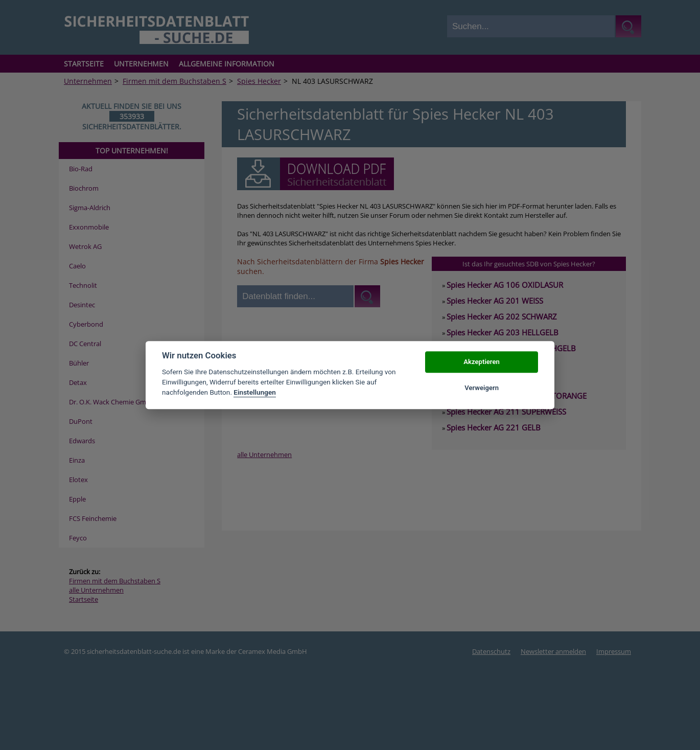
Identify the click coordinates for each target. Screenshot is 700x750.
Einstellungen (255, 393)
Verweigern (482, 388)
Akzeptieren (481, 362)
